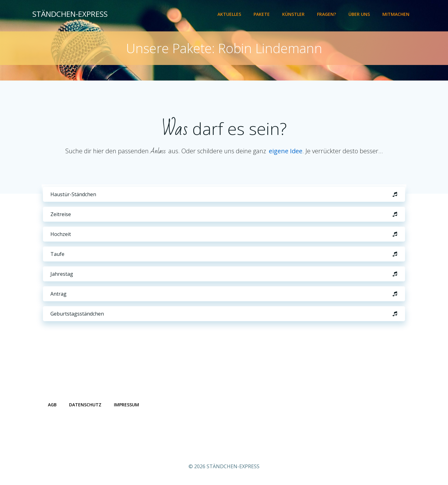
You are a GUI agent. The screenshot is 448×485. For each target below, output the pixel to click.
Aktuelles (229, 14)
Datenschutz (85, 405)
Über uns (359, 14)
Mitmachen (396, 14)
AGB (52, 405)
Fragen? (327, 14)
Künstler (293, 14)
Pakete (262, 14)
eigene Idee (286, 151)
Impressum (126, 405)
